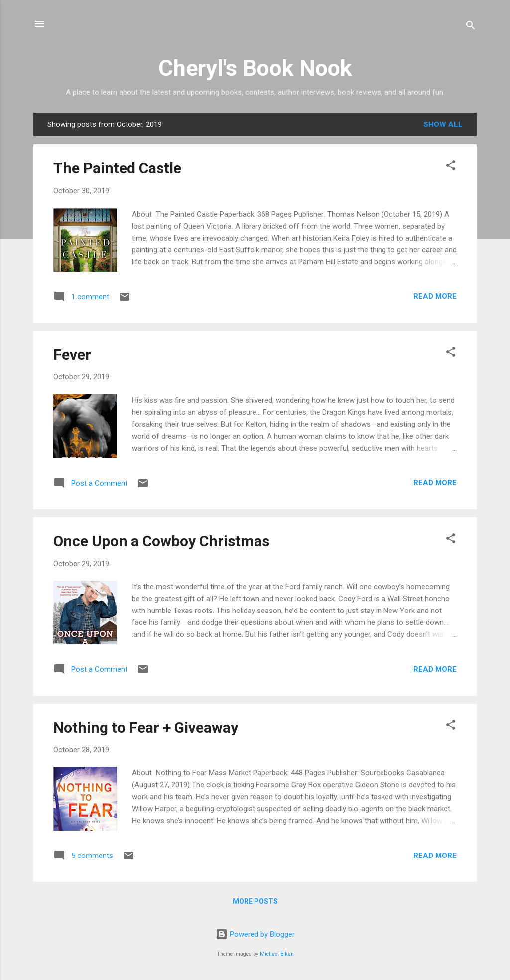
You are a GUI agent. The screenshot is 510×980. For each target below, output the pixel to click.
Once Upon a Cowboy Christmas (161, 541)
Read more (435, 296)
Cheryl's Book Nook (255, 68)
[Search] (471, 27)
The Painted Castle (117, 168)
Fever (72, 354)
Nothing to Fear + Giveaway (146, 727)
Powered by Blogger (255, 934)
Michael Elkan (277, 954)
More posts (255, 901)
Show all (443, 124)
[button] (451, 167)
